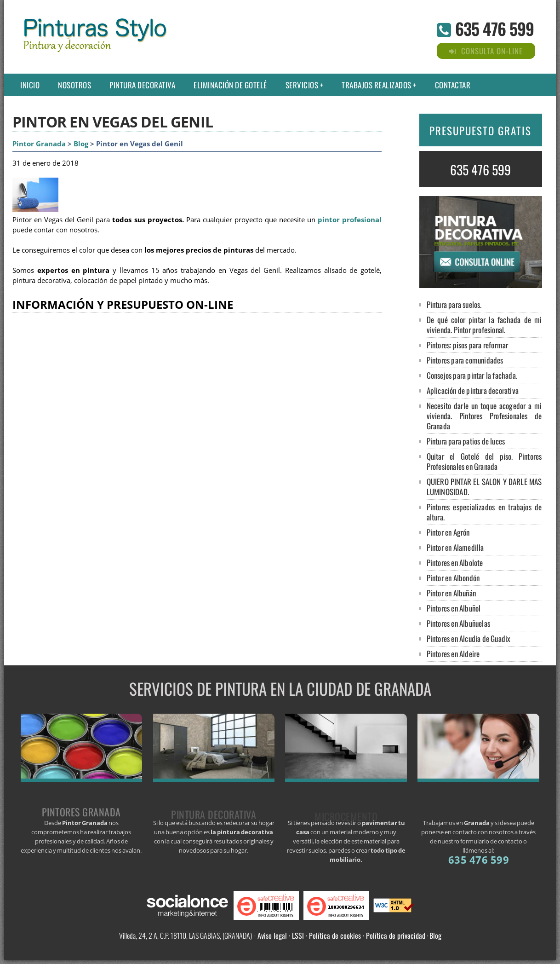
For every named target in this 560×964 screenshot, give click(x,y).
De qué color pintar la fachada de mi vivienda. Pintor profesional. (484, 325)
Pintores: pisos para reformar (468, 345)
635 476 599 (494, 28)
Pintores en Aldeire (453, 654)
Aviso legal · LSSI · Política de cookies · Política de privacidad (341, 935)
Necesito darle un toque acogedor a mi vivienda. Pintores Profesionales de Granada (484, 416)
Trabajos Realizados (377, 85)
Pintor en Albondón (453, 578)
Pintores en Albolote (455, 563)
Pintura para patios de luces (466, 441)
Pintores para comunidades (465, 360)
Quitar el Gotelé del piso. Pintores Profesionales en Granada (484, 461)
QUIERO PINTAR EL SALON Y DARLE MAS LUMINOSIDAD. (484, 487)
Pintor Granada (39, 144)
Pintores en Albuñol (454, 608)
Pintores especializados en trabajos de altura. (484, 512)
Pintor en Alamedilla (455, 547)
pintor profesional (350, 220)
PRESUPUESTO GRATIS (480, 131)
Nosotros (74, 85)
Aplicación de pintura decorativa (473, 390)
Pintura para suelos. (454, 304)
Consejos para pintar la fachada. (472, 375)
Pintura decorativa (142, 85)
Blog (81, 144)
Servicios (302, 85)
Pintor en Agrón (448, 532)
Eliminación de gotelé (230, 85)
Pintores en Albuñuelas (458, 623)
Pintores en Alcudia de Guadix (469, 638)
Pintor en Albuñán (451, 593)
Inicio (30, 85)
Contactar (453, 85)
